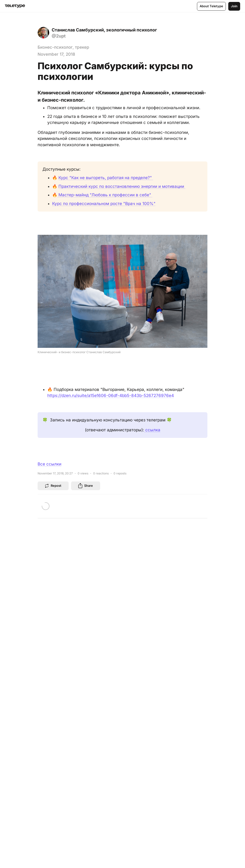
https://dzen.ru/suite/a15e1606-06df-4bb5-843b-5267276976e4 (111, 396)
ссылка (152, 430)
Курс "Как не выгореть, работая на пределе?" (106, 178)
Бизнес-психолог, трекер (63, 47)
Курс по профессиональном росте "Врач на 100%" (104, 204)
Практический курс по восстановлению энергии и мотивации (122, 186)
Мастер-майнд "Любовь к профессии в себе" (105, 195)
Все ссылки (49, 464)
